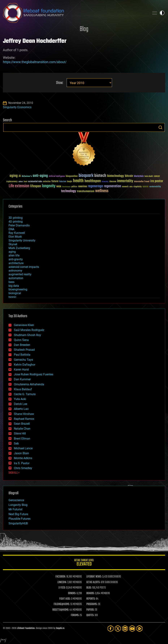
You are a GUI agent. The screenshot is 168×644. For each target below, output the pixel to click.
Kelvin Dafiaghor (25, 365)
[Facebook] (111, 629)
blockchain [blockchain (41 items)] (139, 176)
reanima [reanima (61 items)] (82, 186)
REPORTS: (91, 599)
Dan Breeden (22, 345)
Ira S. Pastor (22, 463)
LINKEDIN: (62, 582)
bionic (12, 297)
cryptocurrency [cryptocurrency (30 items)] (12, 182)
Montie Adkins (23, 458)
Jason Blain (21, 453)
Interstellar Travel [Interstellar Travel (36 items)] (142, 182)
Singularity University (22, 240)
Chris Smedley (23, 468)
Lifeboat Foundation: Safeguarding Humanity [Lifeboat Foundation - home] (75, 13)
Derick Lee (21, 404)
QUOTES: (90, 615)
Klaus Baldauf (23, 389)
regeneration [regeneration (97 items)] (112, 186)
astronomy (15, 271)
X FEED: (62, 588)
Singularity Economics (17, 107)
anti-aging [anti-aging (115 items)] (40, 176)
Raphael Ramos (24, 419)
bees (11, 282)
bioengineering (18, 289)
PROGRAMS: (92, 604)
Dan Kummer (22, 379)
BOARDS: (90, 593)
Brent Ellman (22, 439)
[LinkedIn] (125, 629)
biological (15, 293)
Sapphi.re (60, 628)
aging (12, 252)
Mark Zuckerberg (19, 248)
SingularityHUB (18, 523)
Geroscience (16, 500)
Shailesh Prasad (24, 350)
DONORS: (72, 593)
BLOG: (89, 588)
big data (14, 286)
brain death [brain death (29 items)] (149, 176)
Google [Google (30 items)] (70, 182)
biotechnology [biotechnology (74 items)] (116, 176)
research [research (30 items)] (125, 187)
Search (160, 127)
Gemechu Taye (23, 360)
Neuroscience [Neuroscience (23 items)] (66, 187)
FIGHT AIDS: (65, 599)
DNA (11, 229)
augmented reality (20, 274)
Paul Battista (22, 355)
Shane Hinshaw (24, 414)
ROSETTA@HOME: (61, 610)
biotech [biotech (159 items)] (100, 176)
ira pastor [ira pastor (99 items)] (157, 181)
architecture (16, 263)
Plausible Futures (20, 519)
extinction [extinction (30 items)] (47, 182)
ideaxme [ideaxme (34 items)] (113, 182)
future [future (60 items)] (55, 181)
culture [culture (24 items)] (21, 182)
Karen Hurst (21, 369)
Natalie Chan (22, 429)
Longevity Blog (18, 505)
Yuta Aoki (20, 399)
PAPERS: (90, 610)
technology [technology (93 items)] (69, 191)
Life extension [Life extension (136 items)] (19, 186)
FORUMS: (75, 615)
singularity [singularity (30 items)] (138, 187)
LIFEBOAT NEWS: (94, 577)
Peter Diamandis (19, 225)
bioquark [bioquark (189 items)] (86, 176)
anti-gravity (16, 259)
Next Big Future (18, 514)
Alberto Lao (21, 409)
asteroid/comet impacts (24, 267)
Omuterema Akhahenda (29, 384)
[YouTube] (132, 629)
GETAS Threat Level (84, 563)
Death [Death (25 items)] (25, 182)
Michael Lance (23, 448)
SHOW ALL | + (14, 473)
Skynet (13, 244)
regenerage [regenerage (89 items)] (95, 186)
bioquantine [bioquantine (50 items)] (72, 176)
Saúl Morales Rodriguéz (29, 330)
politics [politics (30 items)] (74, 187)
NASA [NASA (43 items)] (59, 187)
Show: (60, 83)
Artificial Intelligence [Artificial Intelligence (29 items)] (57, 176)
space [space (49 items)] (146, 186)
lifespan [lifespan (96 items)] (36, 186)
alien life (14, 255)
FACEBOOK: (61, 577)
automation (16, 278)
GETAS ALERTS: (93, 582)
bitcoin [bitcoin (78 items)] (129, 176)
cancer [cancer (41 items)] (157, 176)
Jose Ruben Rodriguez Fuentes (34, 374)
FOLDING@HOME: (62, 604)
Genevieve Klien (24, 325)
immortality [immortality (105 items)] (125, 181)
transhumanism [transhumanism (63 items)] (86, 191)
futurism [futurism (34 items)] (63, 182)
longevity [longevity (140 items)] (49, 186)
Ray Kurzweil (17, 233)
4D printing (16, 222)
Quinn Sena (21, 340)
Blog (84, 29)
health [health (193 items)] (78, 181)
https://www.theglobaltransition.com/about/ (35, 62)
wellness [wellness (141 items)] (102, 191)
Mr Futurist (15, 509)
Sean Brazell (22, 424)
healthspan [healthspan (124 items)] (93, 181)
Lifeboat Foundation (26, 628)
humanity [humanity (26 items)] (105, 182)
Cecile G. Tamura (25, 394)
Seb (16, 443)
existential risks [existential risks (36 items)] (35, 182)
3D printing (16, 218)
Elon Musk (15, 237)
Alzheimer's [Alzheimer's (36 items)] (27, 176)
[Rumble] (139, 629)
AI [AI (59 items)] (20, 176)
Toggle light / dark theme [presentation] (162, 13)
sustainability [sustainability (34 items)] (155, 187)
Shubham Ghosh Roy (27, 335)
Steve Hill (20, 433)
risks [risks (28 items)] (131, 187)
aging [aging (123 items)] (14, 176)
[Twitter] (118, 629)
